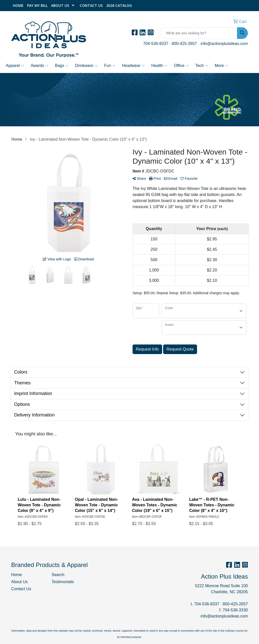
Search (58, 575)
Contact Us (91, 5)
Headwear (133, 66)
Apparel (15, 66)
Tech (202, 66)
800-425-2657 (184, 44)
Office (181, 66)
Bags (62, 66)
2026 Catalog (119, 5)
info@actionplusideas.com (224, 44)
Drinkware (86, 66)
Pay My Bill (37, 5)
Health (159, 66)
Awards (39, 66)
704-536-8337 (156, 44)
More (221, 66)
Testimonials (63, 582)
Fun (110, 66)
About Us (60, 5)
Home (18, 5)
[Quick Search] (198, 33)
